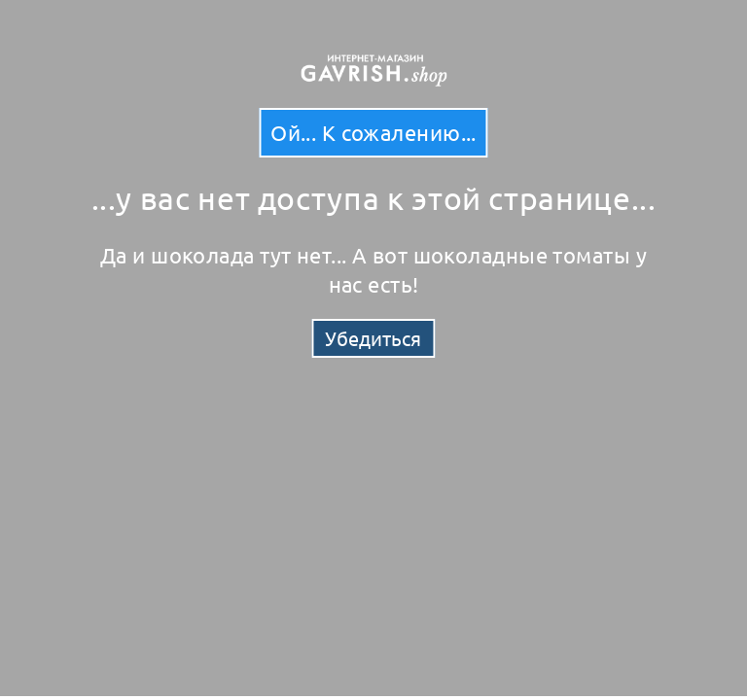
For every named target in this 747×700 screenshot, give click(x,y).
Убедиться (373, 338)
